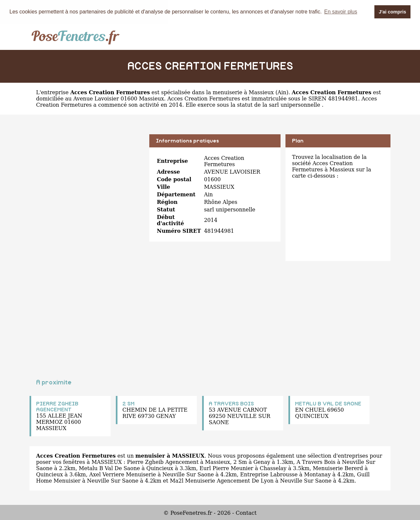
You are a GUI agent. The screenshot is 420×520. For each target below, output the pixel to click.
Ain (282, 92)
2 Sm (240, 462)
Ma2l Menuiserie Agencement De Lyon (222, 481)
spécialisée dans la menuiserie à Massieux (217, 92)
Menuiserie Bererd (338, 468)
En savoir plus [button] (341, 12)
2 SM (128, 404)
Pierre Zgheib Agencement (163, 462)
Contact (246, 513)
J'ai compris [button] (392, 12)
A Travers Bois (316, 462)
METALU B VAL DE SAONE (328, 404)
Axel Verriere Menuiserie (123, 475)
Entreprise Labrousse (269, 475)
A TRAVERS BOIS (231, 404)
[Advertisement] (87, 180)
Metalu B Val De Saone (109, 468)
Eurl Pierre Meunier (226, 468)
